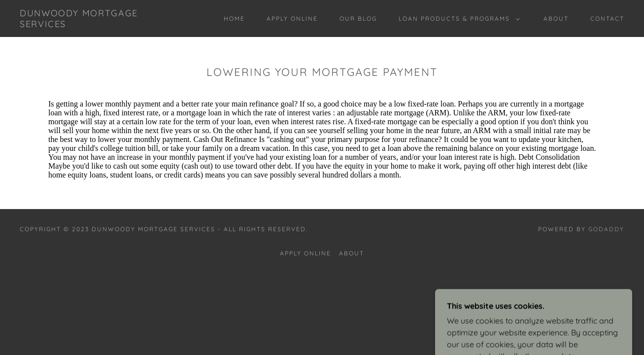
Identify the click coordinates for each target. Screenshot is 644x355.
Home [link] (234, 18)
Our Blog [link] (358, 18)
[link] (102, 24)
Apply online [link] (292, 18)
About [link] (556, 18)
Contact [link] (607, 18)
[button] (457, 19)
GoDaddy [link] (606, 229)
